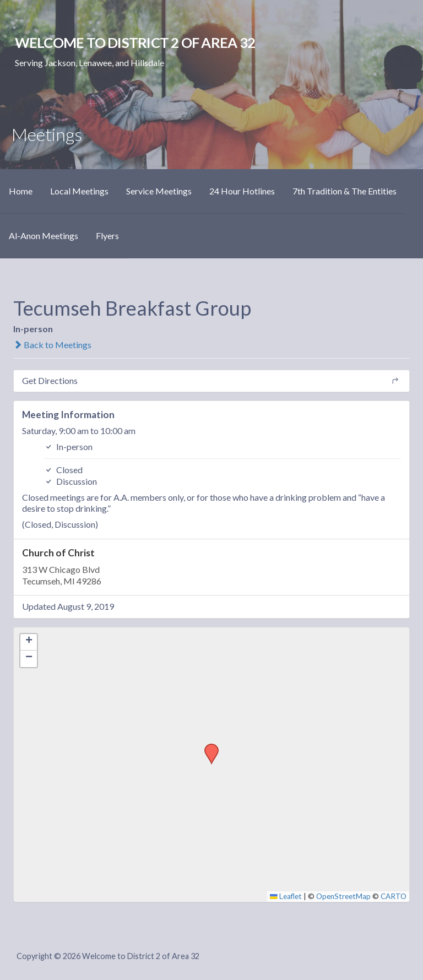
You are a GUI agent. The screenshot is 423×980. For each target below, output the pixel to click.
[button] (208, 747)
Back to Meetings (52, 345)
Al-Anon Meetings (44, 235)
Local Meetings (79, 191)
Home (21, 191)
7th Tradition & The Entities (345, 191)
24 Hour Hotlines (242, 191)
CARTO (394, 896)
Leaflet (286, 896)
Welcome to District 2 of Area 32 (135, 42)
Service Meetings (159, 191)
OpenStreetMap (343, 896)
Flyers (107, 235)
